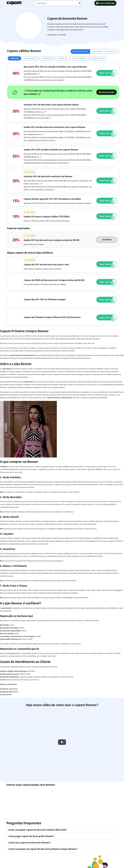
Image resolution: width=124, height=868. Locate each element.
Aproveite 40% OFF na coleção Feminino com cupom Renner (55, 67)
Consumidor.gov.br (13, 653)
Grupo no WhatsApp (105, 3)
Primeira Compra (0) (79, 58)
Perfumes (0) (62, 58)
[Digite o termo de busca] (58, 3)
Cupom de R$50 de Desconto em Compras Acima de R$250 (54, 280)
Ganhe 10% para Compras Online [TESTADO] (47, 216)
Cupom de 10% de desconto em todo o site (46, 264)
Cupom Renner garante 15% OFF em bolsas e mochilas (52, 199)
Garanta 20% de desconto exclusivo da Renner (48, 176)
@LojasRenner (7, 694)
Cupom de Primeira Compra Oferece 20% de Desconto (52, 317)
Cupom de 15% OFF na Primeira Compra (45, 299)
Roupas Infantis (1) (98, 58)
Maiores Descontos (80, 51)
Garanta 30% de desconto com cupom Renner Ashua (51, 105)
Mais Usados (97, 51)
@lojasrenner (14, 692)
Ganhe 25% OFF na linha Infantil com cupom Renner (51, 150)
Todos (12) (14, 58)
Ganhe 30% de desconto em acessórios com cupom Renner (55, 127)
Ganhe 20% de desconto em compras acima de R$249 (52, 240)
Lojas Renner (13, 689)
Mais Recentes (112, 51)
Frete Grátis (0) (47, 58)
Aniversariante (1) (30, 58)
